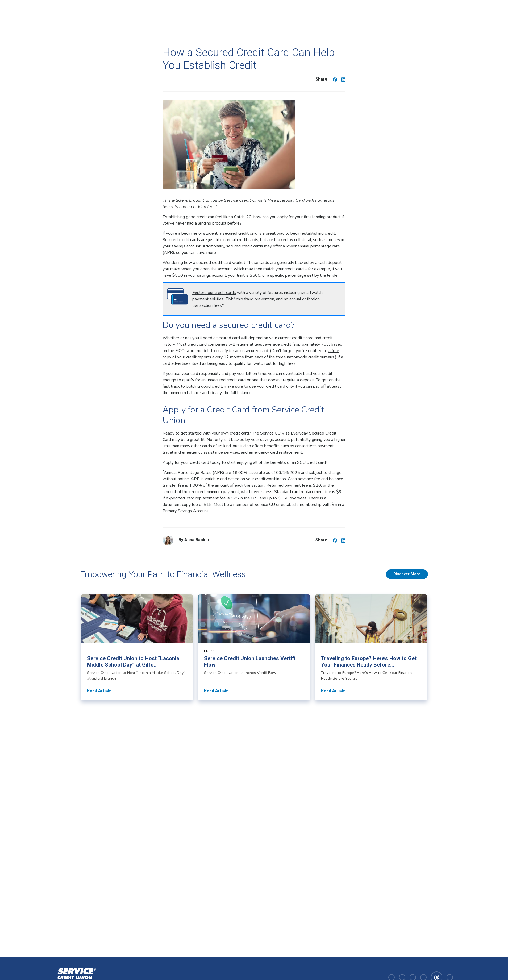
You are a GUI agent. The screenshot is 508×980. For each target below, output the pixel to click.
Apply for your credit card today (192, 462)
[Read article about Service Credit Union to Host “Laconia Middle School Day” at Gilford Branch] (137, 647)
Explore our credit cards (214, 293)
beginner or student (199, 233)
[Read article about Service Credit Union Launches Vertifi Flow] (254, 647)
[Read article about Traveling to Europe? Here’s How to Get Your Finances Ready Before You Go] (371, 647)
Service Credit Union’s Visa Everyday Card (264, 200)
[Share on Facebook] (335, 79)
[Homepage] (76, 977)
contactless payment (315, 446)
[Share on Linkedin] (343, 79)
